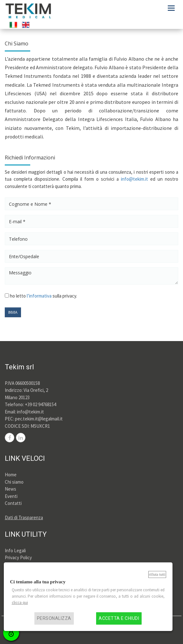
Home (11, 475)
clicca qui (20, 603)
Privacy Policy (18, 557)
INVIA (13, 312)
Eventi (11, 496)
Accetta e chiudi (119, 618)
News (11, 489)
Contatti (13, 503)
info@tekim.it (134, 179)
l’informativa (39, 296)
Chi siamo (14, 482)
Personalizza (54, 618)
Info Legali (15, 550)
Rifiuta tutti (157, 574)
